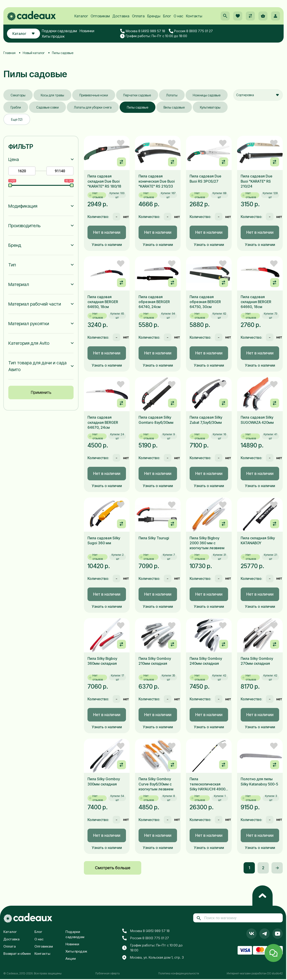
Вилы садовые (174, 107)
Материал (19, 284)
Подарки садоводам (59, 31)
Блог (167, 16)
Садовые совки (47, 107)
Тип (12, 265)
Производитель (24, 226)
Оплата (138, 16)
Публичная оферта (108, 973)
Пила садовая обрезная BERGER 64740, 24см (154, 302)
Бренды (154, 16)
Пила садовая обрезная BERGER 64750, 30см (205, 302)
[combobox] (258, 95)
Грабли (16, 107)
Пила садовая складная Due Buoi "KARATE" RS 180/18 (104, 181)
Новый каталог (34, 53)
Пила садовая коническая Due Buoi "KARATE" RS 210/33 (157, 181)
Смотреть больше (113, 868)
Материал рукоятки (29, 324)
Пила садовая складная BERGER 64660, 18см (256, 302)
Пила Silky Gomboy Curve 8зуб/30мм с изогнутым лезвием (156, 784)
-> (277, 868)
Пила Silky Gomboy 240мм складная (206, 661)
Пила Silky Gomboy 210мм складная (155, 661)
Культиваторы (210, 107)
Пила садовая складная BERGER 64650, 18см (103, 302)
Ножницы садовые (207, 95)
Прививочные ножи (94, 95)
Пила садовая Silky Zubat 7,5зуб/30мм (206, 420)
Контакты (194, 16)
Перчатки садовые (137, 95)
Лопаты (172, 95)
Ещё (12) (17, 119)
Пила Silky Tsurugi (154, 538)
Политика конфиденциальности (179, 973)
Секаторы (18, 95)
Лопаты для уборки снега (93, 107)
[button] (225, 16)
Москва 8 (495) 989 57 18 (143, 31)
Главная (9, 53)
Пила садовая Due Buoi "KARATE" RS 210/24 (257, 181)
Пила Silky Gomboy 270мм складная (257, 661)
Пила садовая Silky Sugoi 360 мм (104, 540)
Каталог (81, 16)
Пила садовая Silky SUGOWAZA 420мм (257, 420)
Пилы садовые (138, 107)
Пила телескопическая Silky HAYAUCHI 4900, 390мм (208, 784)
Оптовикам (100, 16)
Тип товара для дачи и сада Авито (37, 366)
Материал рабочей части (35, 304)
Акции (71, 958)
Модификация (23, 206)
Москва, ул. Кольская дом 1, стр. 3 (153, 958)
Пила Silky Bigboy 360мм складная (102, 661)
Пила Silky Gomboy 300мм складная (104, 781)
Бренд (15, 245)
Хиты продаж (53, 36)
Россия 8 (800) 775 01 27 (191, 31)
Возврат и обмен (17, 954)
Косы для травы (52, 95)
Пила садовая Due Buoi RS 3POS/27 (205, 179)
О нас (178, 16)
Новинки (87, 31)
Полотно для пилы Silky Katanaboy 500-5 (259, 781)
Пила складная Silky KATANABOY (258, 540)
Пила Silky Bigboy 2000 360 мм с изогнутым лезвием (207, 543)
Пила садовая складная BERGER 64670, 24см (103, 422)
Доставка (121, 16)
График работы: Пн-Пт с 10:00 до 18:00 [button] (154, 36)
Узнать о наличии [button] (107, 245)
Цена (14, 159)
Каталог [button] (24, 34)
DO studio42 (275, 973)
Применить (41, 392)
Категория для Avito (29, 343)
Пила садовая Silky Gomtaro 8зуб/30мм (156, 420)
